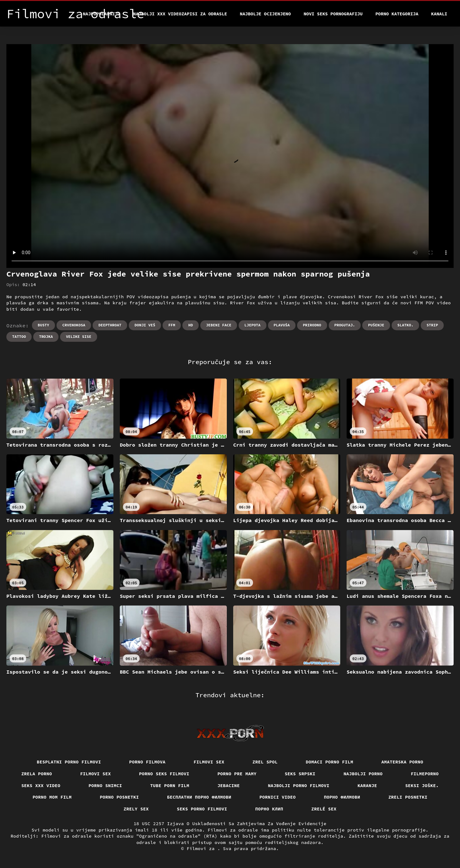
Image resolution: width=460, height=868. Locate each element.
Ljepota (252, 325)
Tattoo (19, 336)
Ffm (172, 325)
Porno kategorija (397, 14)
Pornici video (278, 797)
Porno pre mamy (237, 774)
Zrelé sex (324, 809)
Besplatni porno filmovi (69, 762)
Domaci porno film (330, 762)
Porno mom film (52, 797)
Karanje (367, 786)
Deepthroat (110, 325)
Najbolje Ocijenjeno (265, 14)
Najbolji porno (363, 774)
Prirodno (312, 325)
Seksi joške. (422, 786)
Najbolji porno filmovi (299, 786)
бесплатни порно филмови (199, 797)
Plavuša (282, 325)
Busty (43, 325)
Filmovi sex (209, 762)
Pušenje (376, 325)
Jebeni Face (219, 325)
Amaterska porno (402, 762)
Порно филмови (342, 797)
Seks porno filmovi (202, 809)
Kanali (439, 14)
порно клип (269, 809)
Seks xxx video (41, 786)
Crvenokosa (74, 325)
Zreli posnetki (408, 797)
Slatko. (405, 325)
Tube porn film (170, 786)
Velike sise (78, 336)
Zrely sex (136, 809)
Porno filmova (147, 762)
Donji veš (145, 325)
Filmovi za (202, 848)
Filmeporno (425, 774)
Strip (432, 325)
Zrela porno (37, 774)
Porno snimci (105, 786)
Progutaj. (345, 325)
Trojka (46, 336)
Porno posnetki (119, 797)
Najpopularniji (102, 14)
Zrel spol (265, 762)
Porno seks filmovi (164, 774)
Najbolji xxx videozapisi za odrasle (180, 14)
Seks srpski (300, 774)
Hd (190, 325)
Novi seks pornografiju (333, 14)
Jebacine (229, 786)
